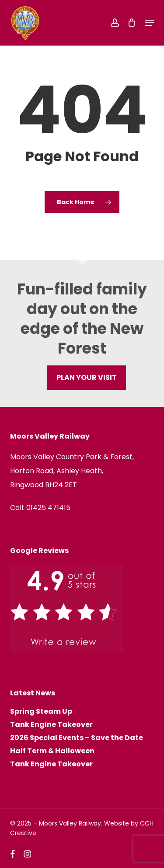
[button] (150, 23)
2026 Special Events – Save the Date (77, 738)
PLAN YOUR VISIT (87, 377)
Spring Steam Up (41, 712)
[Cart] (132, 23)
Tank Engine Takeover (51, 725)
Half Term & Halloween (52, 751)
